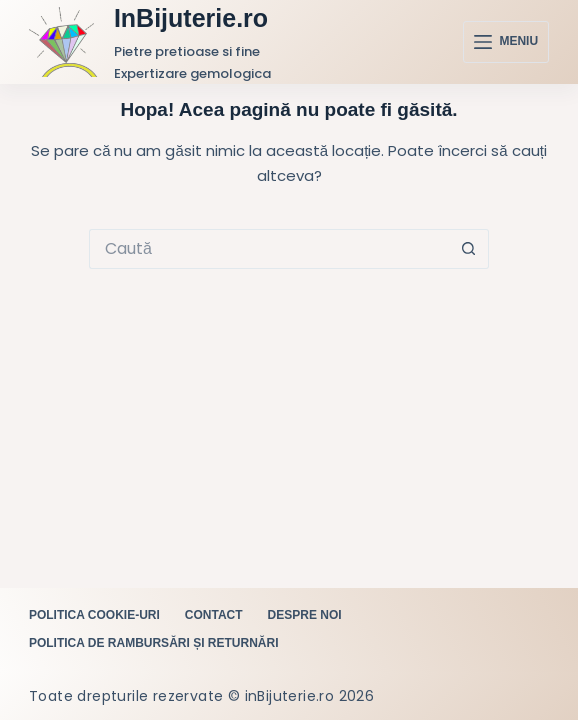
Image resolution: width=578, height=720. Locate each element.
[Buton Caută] (469, 249)
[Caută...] (269, 249)
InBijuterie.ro (191, 18)
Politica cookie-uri (94, 615)
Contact (214, 615)
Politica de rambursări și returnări (154, 643)
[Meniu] (506, 42)
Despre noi (305, 615)
